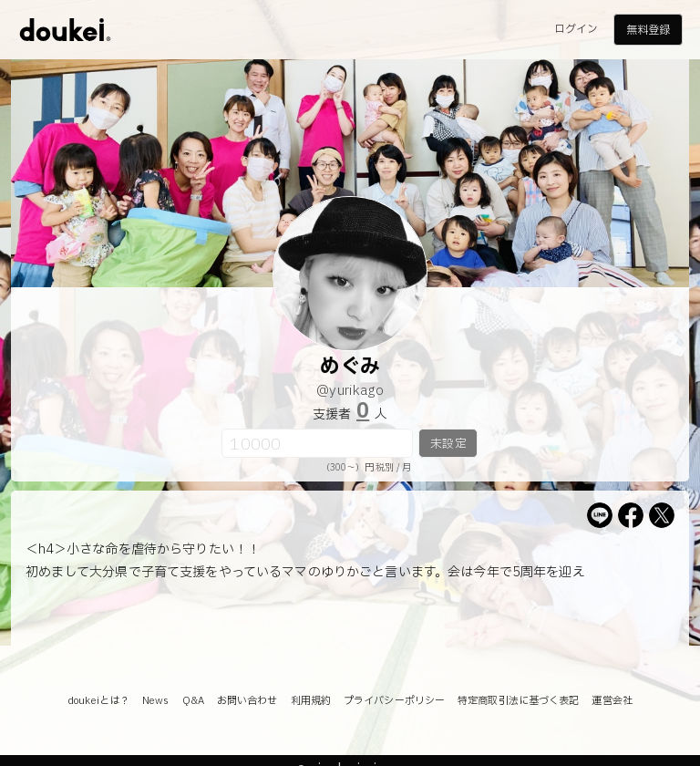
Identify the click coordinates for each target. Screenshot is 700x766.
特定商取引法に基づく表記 (518, 701)
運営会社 (612, 701)
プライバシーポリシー (394, 701)
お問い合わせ (247, 701)
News (155, 701)
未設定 (448, 444)
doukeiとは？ (98, 701)
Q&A (193, 701)
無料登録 (648, 30)
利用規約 (311, 701)
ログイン (576, 29)
